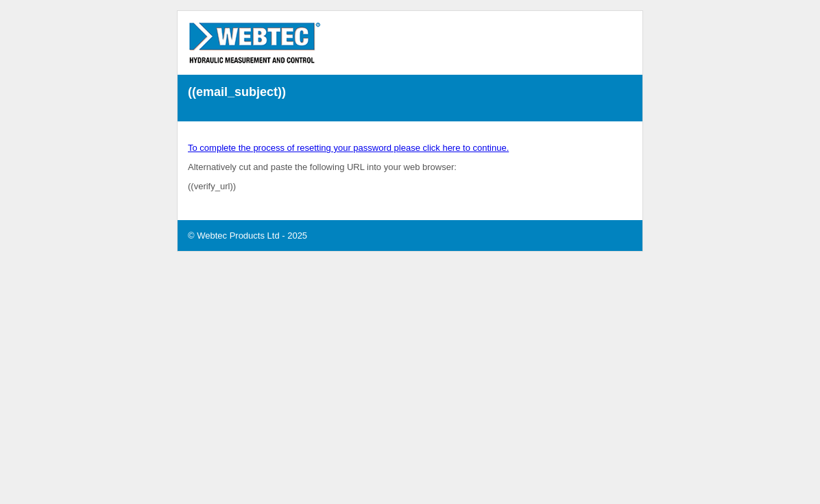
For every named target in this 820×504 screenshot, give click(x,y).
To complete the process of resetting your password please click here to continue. (348, 148)
